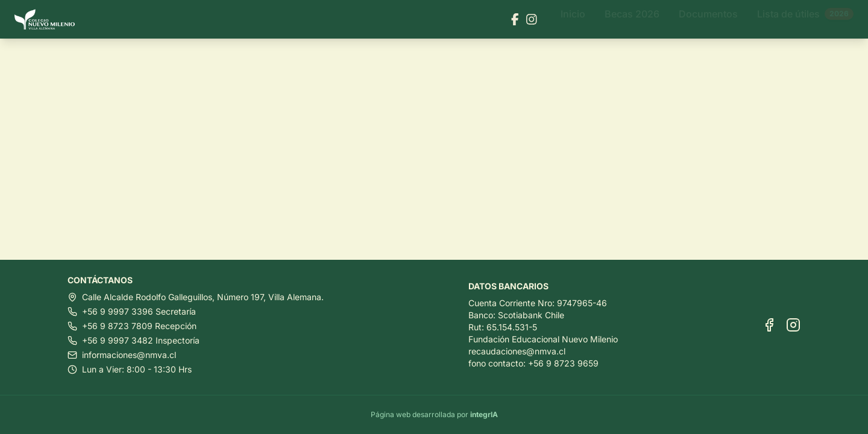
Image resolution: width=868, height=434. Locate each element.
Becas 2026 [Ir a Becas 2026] (632, 19)
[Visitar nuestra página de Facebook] (515, 19)
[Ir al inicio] (49, 20)
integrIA (484, 414)
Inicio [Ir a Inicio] (573, 19)
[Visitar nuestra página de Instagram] (532, 19)
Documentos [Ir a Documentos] (708, 19)
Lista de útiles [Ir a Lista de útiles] (805, 19)
